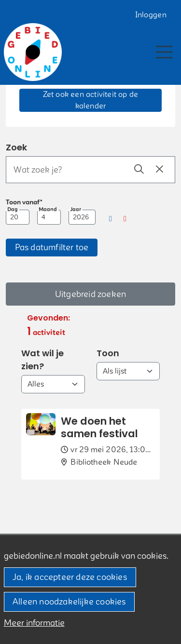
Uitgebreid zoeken (90, 294)
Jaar (76, 210)
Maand (48, 210)
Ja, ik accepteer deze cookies (70, 577)
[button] (111, 219)
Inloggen (151, 15)
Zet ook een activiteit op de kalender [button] (91, 100)
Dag (13, 210)
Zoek (16, 147)
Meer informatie (34, 623)
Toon (108, 353)
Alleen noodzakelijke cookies (69, 602)
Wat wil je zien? (42, 360)
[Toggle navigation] (164, 52)
